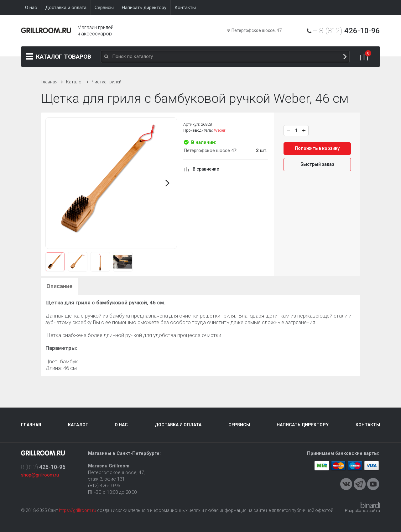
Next (168, 183)
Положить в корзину (317, 148)
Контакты (368, 425)
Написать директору (303, 425)
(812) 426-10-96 (104, 486)
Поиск (345, 57)
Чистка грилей (107, 82)
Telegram (360, 484)
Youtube (373, 484)
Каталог (64, 57)
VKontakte (346, 484)
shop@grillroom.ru (40, 475)
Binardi (370, 505)
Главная (49, 82)
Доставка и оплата (178, 425)
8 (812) (350, 31)
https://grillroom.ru (78, 510)
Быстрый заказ (317, 164)
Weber (220, 130)
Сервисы (239, 425)
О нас (121, 425)
